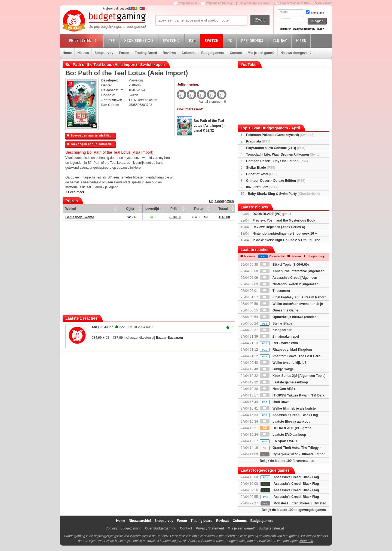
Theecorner (275, 291)
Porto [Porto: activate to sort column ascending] (198, 209)
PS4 (193, 40)
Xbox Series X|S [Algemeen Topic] (293, 376)
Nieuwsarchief (140, 521)
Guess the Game (279, 310)
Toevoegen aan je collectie (89, 144)
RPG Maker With (279, 343)
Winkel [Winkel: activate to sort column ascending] (71, 209)
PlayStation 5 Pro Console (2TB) (276, 148)
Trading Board (146, 53)
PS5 (112, 40)
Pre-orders (253, 40)
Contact (236, 53)
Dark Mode (325, 3)
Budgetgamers (213, 53)
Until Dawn (275, 402)
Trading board (201, 521)
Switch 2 (172, 40)
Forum (124, 53)
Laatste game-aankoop (284, 382)
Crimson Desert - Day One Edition (277, 161)
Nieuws (83, 53)
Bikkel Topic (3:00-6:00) (284, 265)
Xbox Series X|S (140, 40)
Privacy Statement (210, 528)
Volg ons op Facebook (255, 3)
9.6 (132, 217)
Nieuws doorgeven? (296, 53)
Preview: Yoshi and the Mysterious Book (284, 220)
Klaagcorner (276, 330)
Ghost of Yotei (262, 174)
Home (67, 53)
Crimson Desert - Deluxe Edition (276, 181)
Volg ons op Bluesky (219, 3)
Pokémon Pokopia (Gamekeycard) (280, 135)
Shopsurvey (104, 53)
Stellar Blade (261, 168)
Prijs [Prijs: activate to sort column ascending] (174, 209)
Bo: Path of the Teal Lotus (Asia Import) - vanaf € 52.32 (209, 126)
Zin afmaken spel (279, 337)
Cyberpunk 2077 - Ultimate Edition (293, 454)
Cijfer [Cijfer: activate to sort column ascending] (130, 209)
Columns (189, 53)
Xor (94, 327)
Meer (302, 40)
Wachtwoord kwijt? (304, 29)
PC (231, 40)
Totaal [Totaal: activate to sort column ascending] (223, 209)
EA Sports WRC (278, 441)
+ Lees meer (75, 192)
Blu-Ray (281, 40)
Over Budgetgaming (161, 528)
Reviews (169, 53)
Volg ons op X (188, 3)
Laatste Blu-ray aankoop (285, 422)
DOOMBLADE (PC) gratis (272, 214)
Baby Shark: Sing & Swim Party (284, 194)
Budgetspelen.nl (271, 528)
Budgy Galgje (277, 369)
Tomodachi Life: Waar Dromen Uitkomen (284, 155)
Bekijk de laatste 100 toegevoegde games (294, 510)
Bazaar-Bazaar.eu (169, 338)
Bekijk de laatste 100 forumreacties (287, 461)
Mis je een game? (261, 53)
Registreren (284, 29)
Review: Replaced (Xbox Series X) (279, 227)
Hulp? (320, 29)
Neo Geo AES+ (278, 389)
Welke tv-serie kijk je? (283, 363)
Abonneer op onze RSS (295, 3)
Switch (212, 40)
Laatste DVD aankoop (283, 435)
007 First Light (262, 187)
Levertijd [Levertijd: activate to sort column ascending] (152, 209)
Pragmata (258, 141)
